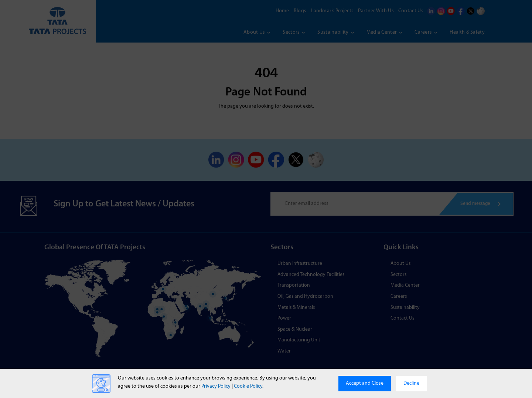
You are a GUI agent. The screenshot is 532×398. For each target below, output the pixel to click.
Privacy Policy (216, 386)
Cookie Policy (248, 386)
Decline (411, 383)
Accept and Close (365, 383)
